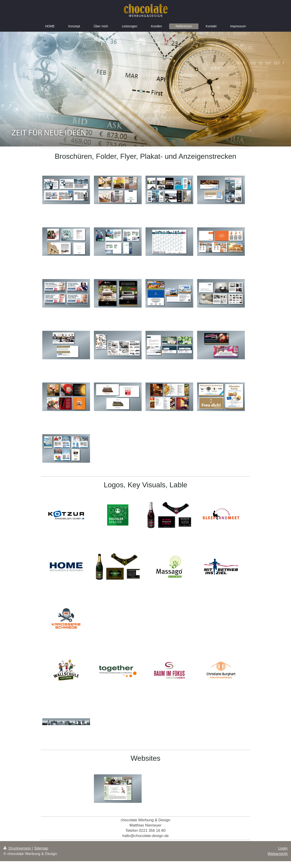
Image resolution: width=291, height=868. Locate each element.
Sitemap (41, 848)
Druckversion (18, 848)
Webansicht (278, 854)
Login (283, 848)
